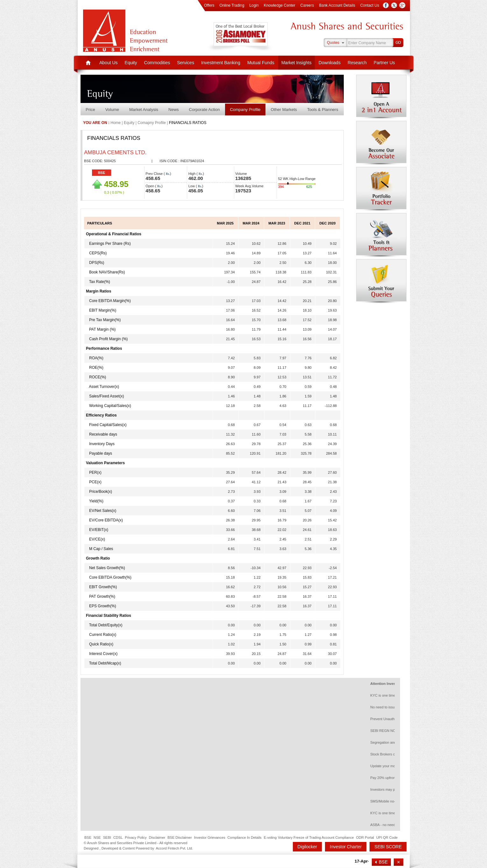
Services (186, 63)
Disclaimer (157, 837)
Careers (307, 5)
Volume (112, 110)
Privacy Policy (136, 837)
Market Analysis (144, 110)
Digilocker (307, 847)
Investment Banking (221, 63)
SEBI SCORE (388, 847)
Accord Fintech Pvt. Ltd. (174, 848)
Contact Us (370, 5)
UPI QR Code (387, 837)
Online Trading (232, 5)
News (174, 110)
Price (90, 110)
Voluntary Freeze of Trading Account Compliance (316, 837)
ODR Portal (365, 837)
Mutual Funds (261, 63)
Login (254, 5)
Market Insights (296, 63)
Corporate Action (205, 110)
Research (357, 63)
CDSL (118, 837)
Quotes (333, 43)
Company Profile (245, 110)
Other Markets (284, 110)
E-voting (270, 837)
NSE (97, 837)
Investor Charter (346, 847)
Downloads (330, 63)
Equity (131, 63)
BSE (102, 173)
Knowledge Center (280, 5)
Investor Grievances (210, 837)
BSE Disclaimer (180, 837)
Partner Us (384, 63)
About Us (109, 63)
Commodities (157, 63)
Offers (209, 5)
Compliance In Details (245, 837)
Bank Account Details (337, 5)
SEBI (107, 837)
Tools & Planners (323, 110)
